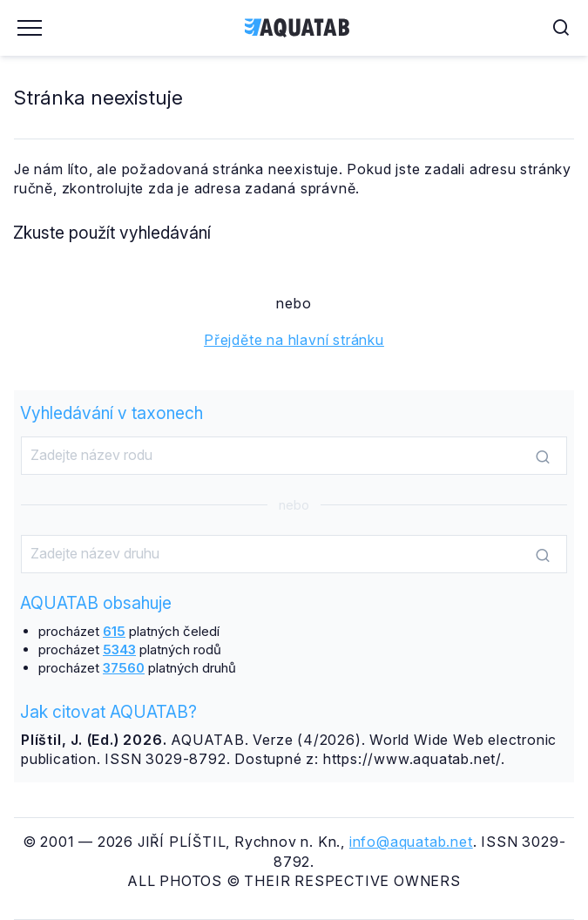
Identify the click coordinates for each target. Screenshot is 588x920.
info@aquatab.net (411, 842)
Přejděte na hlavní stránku (294, 340)
